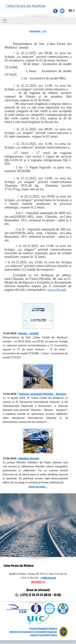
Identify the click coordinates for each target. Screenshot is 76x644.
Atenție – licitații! (29, 333)
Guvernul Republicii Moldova (43, 629)
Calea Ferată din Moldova (26, 6)
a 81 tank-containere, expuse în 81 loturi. (38, 135)
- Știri (38, 31)
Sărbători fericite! (29, 458)
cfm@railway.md (48, 578)
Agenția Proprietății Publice (44, 635)
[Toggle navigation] (5, 21)
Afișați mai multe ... (38, 487)
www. (56, 290)
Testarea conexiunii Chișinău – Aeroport (42, 394)
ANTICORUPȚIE (38, 582)
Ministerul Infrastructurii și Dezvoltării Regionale (33, 632)
